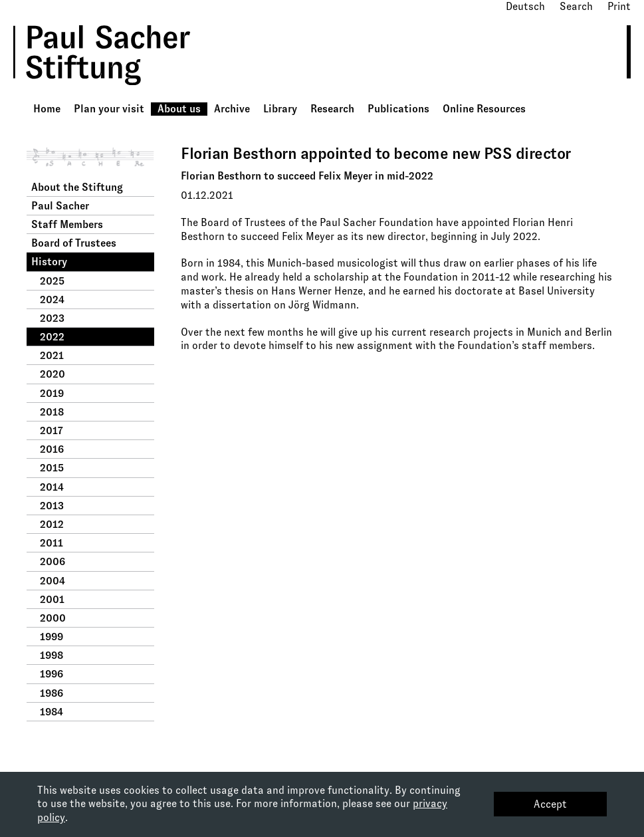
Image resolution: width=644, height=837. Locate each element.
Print (619, 6)
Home (47, 109)
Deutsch (525, 6)
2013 (52, 506)
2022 (52, 337)
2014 (52, 487)
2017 (52, 430)
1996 (52, 674)
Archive (232, 109)
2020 (53, 374)
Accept (550, 804)
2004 (53, 581)
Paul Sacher (60, 206)
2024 (52, 299)
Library (280, 109)
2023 (52, 318)
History (49, 262)
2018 (52, 412)
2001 (52, 599)
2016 (52, 449)
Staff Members (67, 224)
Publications (398, 109)
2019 (52, 393)
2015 (52, 468)
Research (332, 109)
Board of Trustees (74, 243)
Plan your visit (109, 109)
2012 (52, 524)
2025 (52, 281)
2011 (52, 543)
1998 (52, 655)
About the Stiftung (77, 187)
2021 (52, 355)
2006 (53, 561)
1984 (52, 712)
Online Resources (484, 109)
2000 (53, 618)
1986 (52, 693)
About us (179, 109)
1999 (52, 637)
